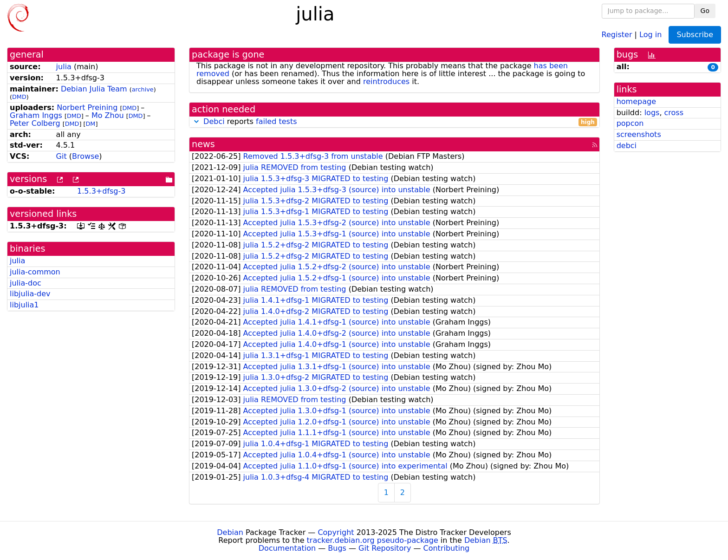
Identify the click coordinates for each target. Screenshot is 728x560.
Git (62, 156)
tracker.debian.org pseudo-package (373, 540)
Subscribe (695, 35)
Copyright (336, 532)
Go (705, 11)
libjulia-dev (30, 294)
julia (64, 67)
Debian (230, 532)
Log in (650, 34)
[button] (196, 121)
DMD (19, 97)
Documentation (287, 548)
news (203, 144)
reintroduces (386, 81)
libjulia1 (24, 305)
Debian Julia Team (94, 89)
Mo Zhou (108, 115)
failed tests (276, 121)
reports (394, 122)
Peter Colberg (35, 123)
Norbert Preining (87, 107)
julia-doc (26, 283)
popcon (630, 123)
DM (90, 124)
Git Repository (385, 548)
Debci (214, 121)
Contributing (447, 548)
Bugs (337, 548)
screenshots (639, 134)
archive (143, 89)
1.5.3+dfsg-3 (101, 191)
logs (652, 113)
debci (627, 146)
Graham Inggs (36, 115)
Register (617, 34)
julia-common (35, 272)
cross (674, 113)
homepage (636, 101)
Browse (85, 156)
